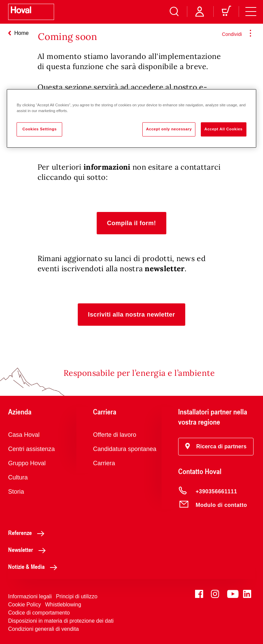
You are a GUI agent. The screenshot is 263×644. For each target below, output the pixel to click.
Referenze (28, 533)
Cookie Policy (25, 605)
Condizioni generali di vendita (43, 629)
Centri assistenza (31, 449)
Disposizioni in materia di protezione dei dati (61, 621)
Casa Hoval (24, 435)
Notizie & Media (34, 566)
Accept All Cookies (224, 129)
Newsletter (29, 550)
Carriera (104, 463)
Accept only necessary (169, 129)
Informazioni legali (30, 596)
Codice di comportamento (39, 613)
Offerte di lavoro (115, 435)
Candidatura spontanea (125, 449)
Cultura (18, 477)
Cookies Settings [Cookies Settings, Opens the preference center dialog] (39, 129)
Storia (16, 492)
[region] (131, 119)
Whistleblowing (63, 605)
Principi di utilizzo (77, 596)
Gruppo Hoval (27, 463)
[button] (131, 223)
